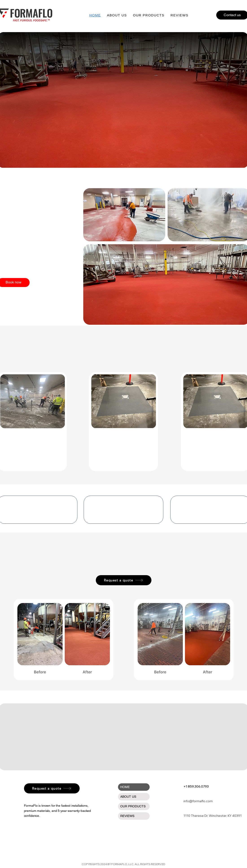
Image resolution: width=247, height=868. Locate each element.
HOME (125, 787)
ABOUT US (128, 797)
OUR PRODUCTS (133, 806)
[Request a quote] (124, 580)
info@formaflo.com (198, 801)
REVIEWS (127, 816)
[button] (149, 15)
